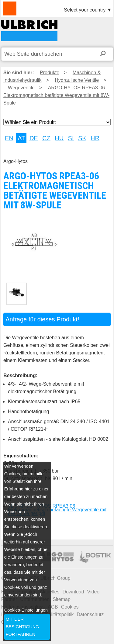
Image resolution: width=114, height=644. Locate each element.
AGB (53, 607)
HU (59, 138)
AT (21, 138)
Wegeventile (21, 88)
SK (82, 138)
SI (71, 138)
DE (34, 138)
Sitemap (62, 599)
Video (93, 592)
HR (95, 138)
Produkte (50, 73)
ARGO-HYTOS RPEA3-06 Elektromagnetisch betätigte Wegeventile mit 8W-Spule (29, 31)
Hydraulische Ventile (77, 80)
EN (9, 138)
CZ (46, 138)
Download (73, 592)
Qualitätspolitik (58, 614)
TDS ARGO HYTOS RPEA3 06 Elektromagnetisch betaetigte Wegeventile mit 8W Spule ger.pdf (57, 510)
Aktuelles (49, 592)
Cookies (70, 607)
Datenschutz (90, 614)
